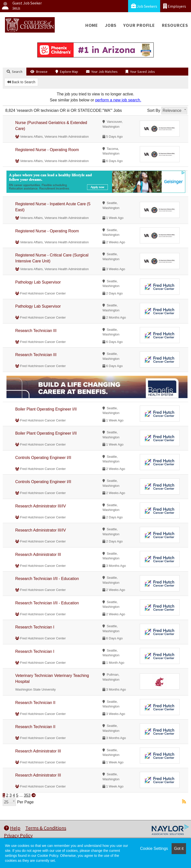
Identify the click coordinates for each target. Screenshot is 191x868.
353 (27, 795)
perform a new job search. (118, 100)
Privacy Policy (18, 835)
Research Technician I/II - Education (47, 579)
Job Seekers (144, 6)
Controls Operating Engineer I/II (43, 458)
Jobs (111, 25)
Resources (175, 25)
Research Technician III (36, 331)
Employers (175, 6)
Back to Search (21, 82)
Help (12, 828)
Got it (179, 848)
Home (92, 25)
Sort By (154, 110)
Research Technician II (35, 703)
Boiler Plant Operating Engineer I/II (46, 409)
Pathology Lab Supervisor (38, 282)
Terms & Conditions (46, 828)
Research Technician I (35, 627)
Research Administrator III (38, 555)
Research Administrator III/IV (41, 506)
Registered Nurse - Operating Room (47, 150)
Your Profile (139, 25)
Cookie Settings (154, 848)
